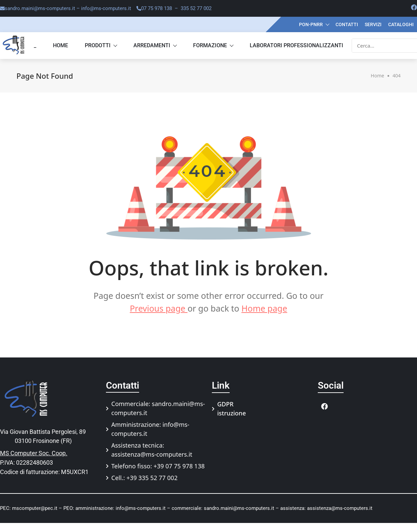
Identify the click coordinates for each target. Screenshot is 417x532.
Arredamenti (155, 45)
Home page (264, 308)
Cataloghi (401, 24)
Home (61, 45)
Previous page (159, 308)
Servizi (373, 24)
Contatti (347, 24)
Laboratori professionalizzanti (296, 45)
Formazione (213, 45)
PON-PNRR (314, 24)
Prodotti (101, 45)
